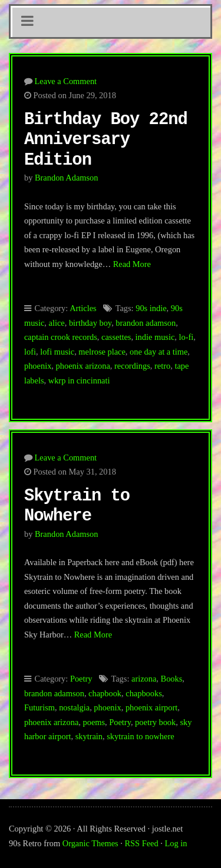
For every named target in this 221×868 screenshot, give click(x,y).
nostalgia (74, 707)
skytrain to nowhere (140, 736)
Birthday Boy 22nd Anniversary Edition (106, 140)
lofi (30, 352)
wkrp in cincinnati (79, 380)
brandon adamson (146, 323)
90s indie (151, 308)
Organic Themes (90, 843)
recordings (132, 366)
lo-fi (187, 337)
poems (94, 722)
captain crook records (61, 337)
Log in (176, 843)
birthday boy (90, 323)
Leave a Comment (66, 81)
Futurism (39, 707)
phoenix (38, 366)
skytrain (89, 736)
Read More (132, 264)
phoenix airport (151, 707)
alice (57, 323)
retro (162, 366)
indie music (155, 337)
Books (172, 679)
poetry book (155, 722)
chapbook (105, 693)
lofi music (57, 352)
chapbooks (144, 693)
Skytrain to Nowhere (77, 506)
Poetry (81, 679)
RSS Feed (142, 843)
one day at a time (159, 352)
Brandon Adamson (67, 178)
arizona (144, 679)
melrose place (102, 352)
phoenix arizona (83, 366)
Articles (83, 308)
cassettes (116, 337)
